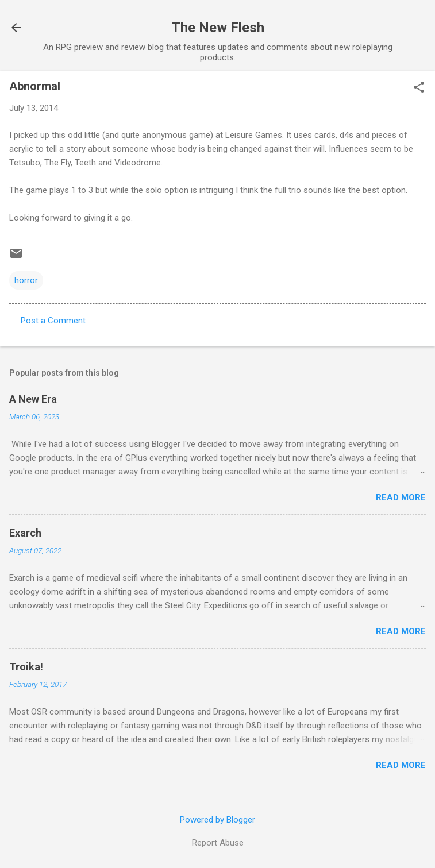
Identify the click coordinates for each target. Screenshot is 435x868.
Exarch (25, 533)
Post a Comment (53, 321)
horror (26, 280)
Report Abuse (218, 843)
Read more (401, 497)
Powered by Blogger (217, 820)
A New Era (33, 399)
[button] (419, 88)
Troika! (26, 667)
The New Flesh (218, 28)
